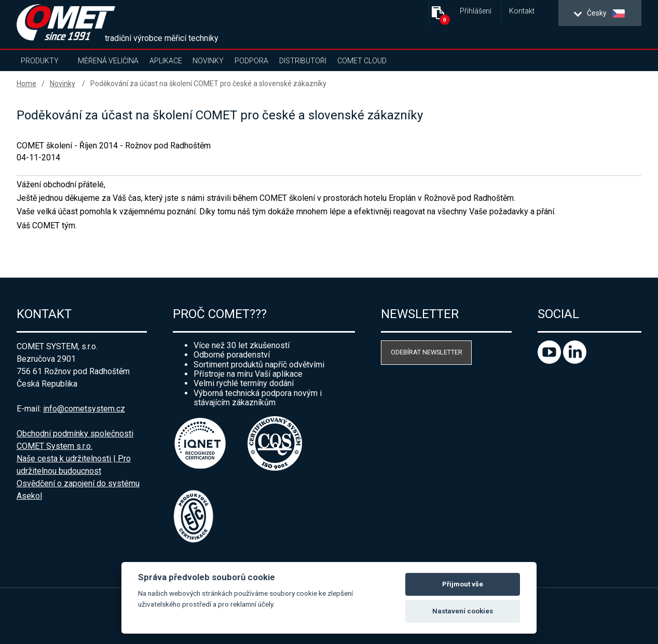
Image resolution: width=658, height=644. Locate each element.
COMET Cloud (362, 61)
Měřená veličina (108, 61)
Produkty (40, 61)
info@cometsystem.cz (84, 409)
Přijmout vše (463, 584)
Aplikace (166, 61)
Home (26, 84)
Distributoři (303, 61)
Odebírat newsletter (427, 352)
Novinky (208, 61)
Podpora (251, 61)
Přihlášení (476, 11)
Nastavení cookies (463, 611)
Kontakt (522, 11)
